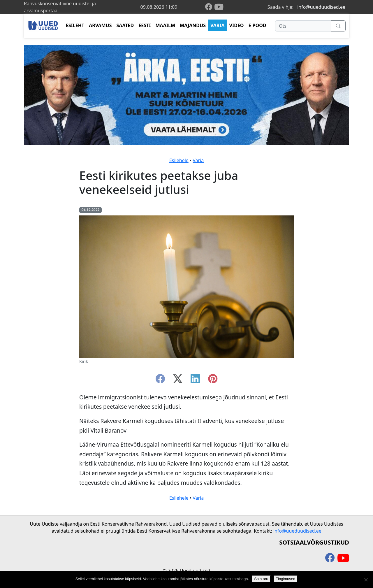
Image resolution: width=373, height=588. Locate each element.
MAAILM (165, 25)
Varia (198, 160)
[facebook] (210, 7)
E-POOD (257, 25)
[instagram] (213, 380)
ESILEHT (75, 25)
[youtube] (219, 7)
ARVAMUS (100, 25)
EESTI (145, 25)
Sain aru (261, 579)
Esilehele (179, 160)
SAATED (125, 25)
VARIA (218, 25)
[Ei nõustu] (366, 580)
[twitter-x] (178, 380)
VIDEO (237, 25)
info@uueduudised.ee (321, 7)
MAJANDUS (193, 25)
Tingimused (286, 579)
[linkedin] (195, 380)
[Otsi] (303, 26)
